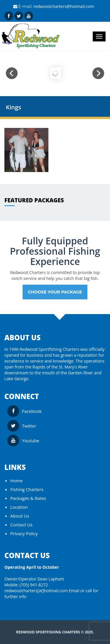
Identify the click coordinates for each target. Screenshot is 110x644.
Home (16, 481)
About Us (20, 516)
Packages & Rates (28, 498)
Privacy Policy (24, 533)
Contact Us (21, 525)
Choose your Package (55, 292)
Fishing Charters (27, 489)
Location (19, 507)
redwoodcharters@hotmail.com (64, 6)
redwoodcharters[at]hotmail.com (36, 591)
